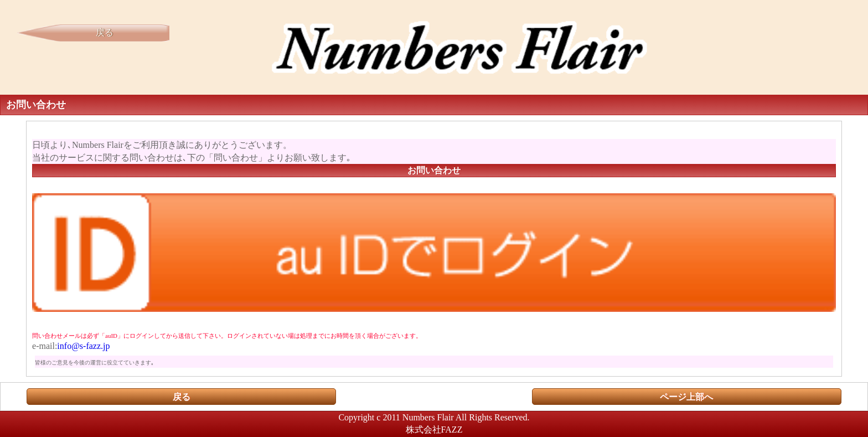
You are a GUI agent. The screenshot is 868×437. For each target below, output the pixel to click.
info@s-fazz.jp (83, 346)
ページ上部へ (686, 397)
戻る (105, 32)
